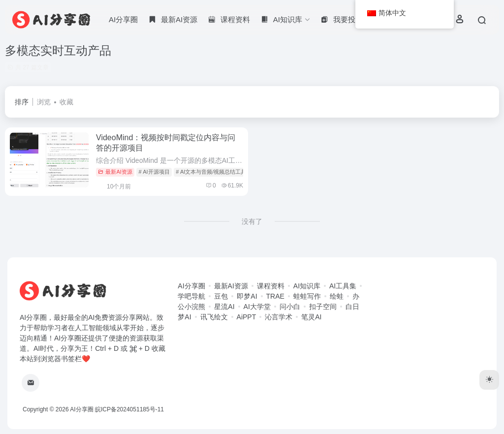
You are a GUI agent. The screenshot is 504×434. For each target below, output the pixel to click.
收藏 (66, 102)
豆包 (221, 296)
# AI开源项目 (154, 172)
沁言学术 (279, 317)
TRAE (275, 296)
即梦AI (247, 296)
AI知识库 (307, 286)
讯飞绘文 (214, 317)
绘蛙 (337, 296)
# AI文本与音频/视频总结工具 (211, 172)
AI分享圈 (123, 19)
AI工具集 (343, 286)
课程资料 (271, 286)
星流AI (224, 307)
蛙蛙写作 (307, 296)
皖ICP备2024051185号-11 (129, 409)
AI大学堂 (257, 307)
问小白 (290, 307)
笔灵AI (311, 317)
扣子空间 (323, 307)
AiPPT (247, 317)
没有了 (252, 221)
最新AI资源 (115, 172)
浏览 (44, 102)
